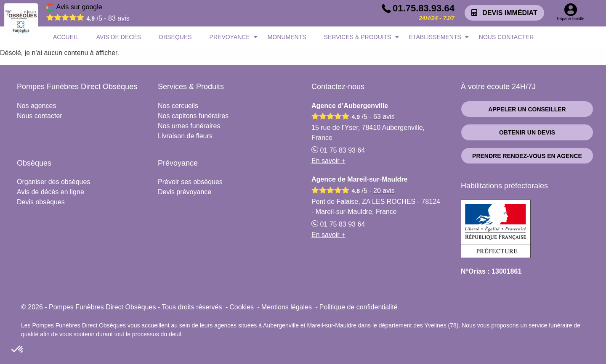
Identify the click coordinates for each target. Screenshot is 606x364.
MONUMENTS (287, 37)
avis (119, 18)
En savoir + (328, 161)
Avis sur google (88, 14)
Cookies (242, 307)
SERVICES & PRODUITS (358, 37)
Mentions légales (287, 307)
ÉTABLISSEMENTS (435, 37)
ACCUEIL (66, 37)
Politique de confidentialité (359, 307)
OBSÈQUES (175, 37)
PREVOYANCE (230, 37)
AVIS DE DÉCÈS (119, 37)
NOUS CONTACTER (506, 37)
